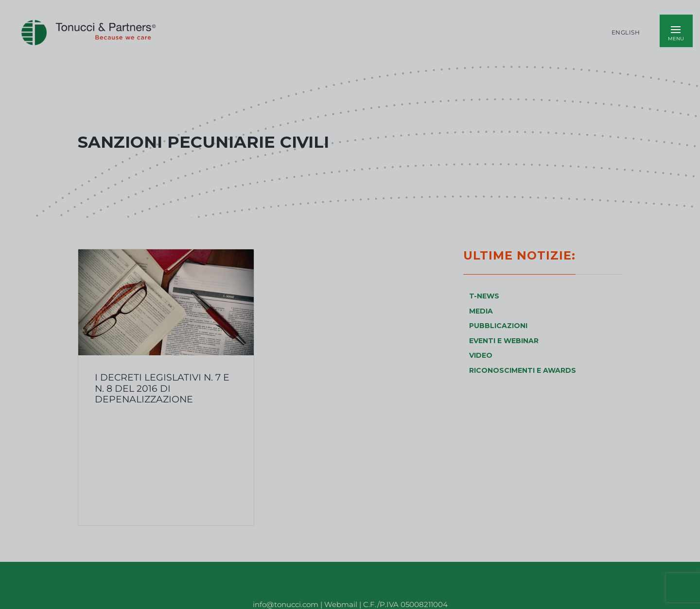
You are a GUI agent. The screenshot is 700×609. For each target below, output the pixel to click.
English (626, 33)
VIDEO (481, 355)
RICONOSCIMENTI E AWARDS (523, 370)
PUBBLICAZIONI (498, 326)
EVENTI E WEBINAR (504, 341)
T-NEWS (484, 296)
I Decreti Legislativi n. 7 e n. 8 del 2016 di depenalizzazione (162, 388)
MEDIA (481, 311)
